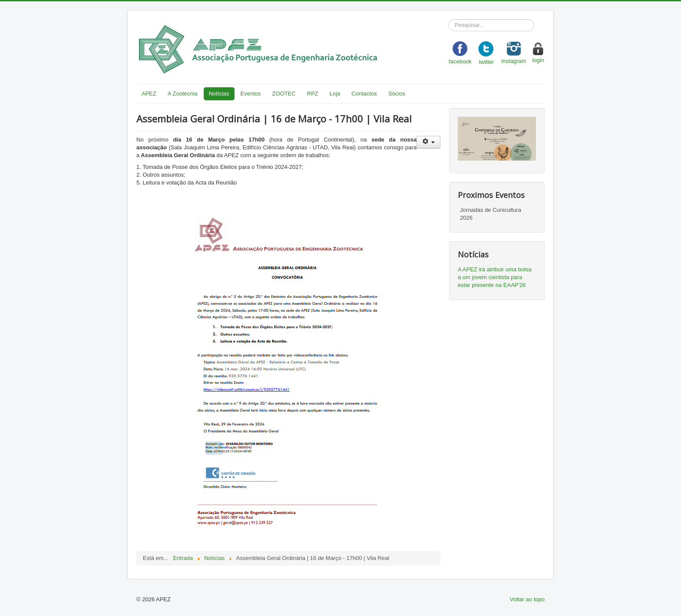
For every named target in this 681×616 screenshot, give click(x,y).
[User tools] (428, 142)
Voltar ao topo (527, 599)
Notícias (219, 94)
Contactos (364, 94)
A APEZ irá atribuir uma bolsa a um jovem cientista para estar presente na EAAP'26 (495, 277)
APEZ (149, 94)
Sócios (397, 94)
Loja (335, 94)
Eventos (251, 94)
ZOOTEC (284, 94)
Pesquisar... (448, 19)
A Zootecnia (183, 94)
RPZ (313, 94)
